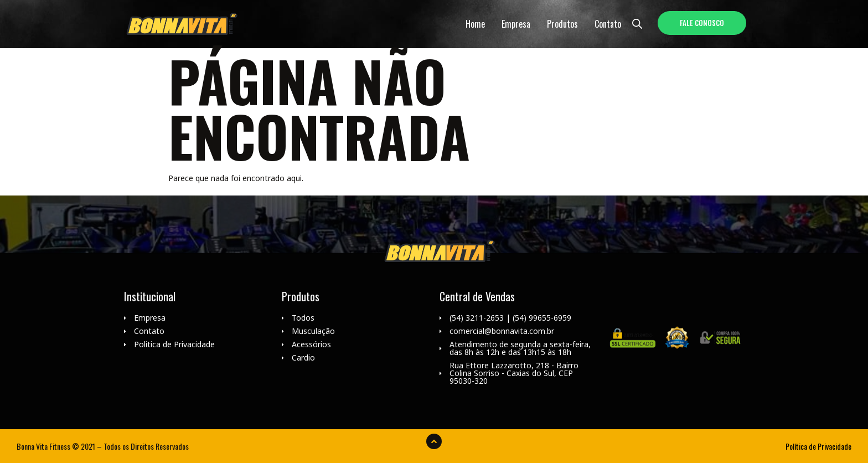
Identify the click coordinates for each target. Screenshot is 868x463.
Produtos (562, 24)
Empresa (516, 24)
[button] (702, 23)
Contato (608, 24)
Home (475, 24)
